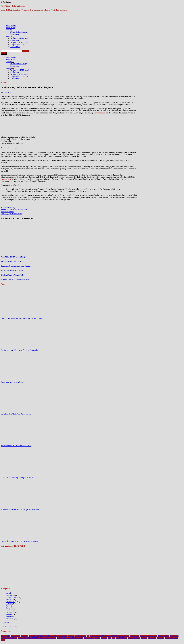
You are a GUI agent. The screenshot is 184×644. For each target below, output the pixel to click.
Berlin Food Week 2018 (12, 275)
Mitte (30, 638)
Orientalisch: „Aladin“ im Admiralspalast (16, 414)
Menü (4, 53)
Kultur (8, 608)
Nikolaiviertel (77, 638)
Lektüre (9, 610)
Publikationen (11, 26)
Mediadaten (15, 40)
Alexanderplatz (16, 636)
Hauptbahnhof (174, 636)
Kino (8, 606)
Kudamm (21, 638)
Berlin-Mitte (10, 28)
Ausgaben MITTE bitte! (19, 45)
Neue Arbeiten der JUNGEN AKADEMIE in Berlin (20, 541)
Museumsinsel (52, 638)
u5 (171, 638)
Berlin (38, 636)
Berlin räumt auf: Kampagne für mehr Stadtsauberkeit (21, 350)
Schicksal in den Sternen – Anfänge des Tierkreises (20, 509)
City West (9, 595)
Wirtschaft (10, 619)
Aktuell (8, 593)
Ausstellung (25, 636)
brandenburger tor (81, 636)
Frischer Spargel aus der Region (16, 266)
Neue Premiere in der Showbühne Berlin (16, 446)
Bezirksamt (71, 636)
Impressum (14, 34)
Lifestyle (9, 612)
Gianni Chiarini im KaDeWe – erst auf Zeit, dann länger (22, 318)
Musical (59, 638)
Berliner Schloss (53, 636)
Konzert (15, 638)
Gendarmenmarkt (145, 636)
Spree (113, 638)
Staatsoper (144, 638)
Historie (9, 604)
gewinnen (154, 636)
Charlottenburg (107, 636)
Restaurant (104, 638)
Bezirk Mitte (63, 636)
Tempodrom (161, 638)
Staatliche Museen (121, 638)
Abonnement (15, 47)
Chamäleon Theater (96, 636)
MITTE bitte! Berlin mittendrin (13, 6)
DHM (114, 636)
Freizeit (4, 82)
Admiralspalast (6, 636)
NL (82, 638)
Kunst (26, 638)
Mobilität (9, 614)
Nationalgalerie (67, 638)
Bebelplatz (32, 636)
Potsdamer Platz (89, 638)
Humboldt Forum (6, 638)
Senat (109, 638)
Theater (167, 638)
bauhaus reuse (6, 179)
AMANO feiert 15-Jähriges (14, 257)
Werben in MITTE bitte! (19, 38)
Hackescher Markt (163, 636)
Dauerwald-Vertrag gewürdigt (12, 382)
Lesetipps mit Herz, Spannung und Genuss (17, 478)
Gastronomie (11, 602)
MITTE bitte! (36, 638)
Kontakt (9, 30)
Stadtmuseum (152, 638)
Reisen (8, 616)
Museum (44, 638)
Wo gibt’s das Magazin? (19, 42)
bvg (88, 636)
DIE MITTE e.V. (12, 597)
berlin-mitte (44, 636)
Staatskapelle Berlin (134, 638)
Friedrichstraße (134, 636)
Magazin (9, 36)
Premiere (97, 638)
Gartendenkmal (100, 113)
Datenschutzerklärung (19, 32)
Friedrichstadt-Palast (123, 636)
